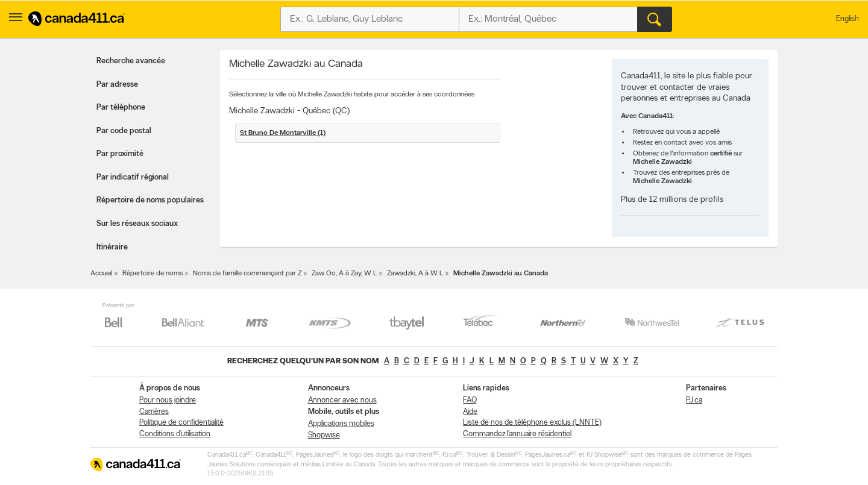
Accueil (101, 274)
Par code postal (124, 131)
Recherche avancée (131, 61)
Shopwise (324, 435)
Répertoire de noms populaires (150, 200)
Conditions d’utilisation (175, 434)
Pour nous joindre (168, 400)
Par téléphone (121, 108)
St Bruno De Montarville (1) (283, 133)
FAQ (470, 400)
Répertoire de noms (153, 274)
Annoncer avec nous (342, 400)
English (848, 19)
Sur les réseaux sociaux (137, 224)
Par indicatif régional (133, 177)
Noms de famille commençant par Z (247, 274)
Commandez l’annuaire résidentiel (517, 434)
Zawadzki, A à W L (415, 274)
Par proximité (120, 154)
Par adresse (117, 85)
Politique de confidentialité (181, 423)
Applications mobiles (341, 424)
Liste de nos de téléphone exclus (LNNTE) (532, 423)
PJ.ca (694, 400)
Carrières (154, 412)
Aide (470, 412)
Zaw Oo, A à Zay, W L (344, 274)
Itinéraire (112, 247)
